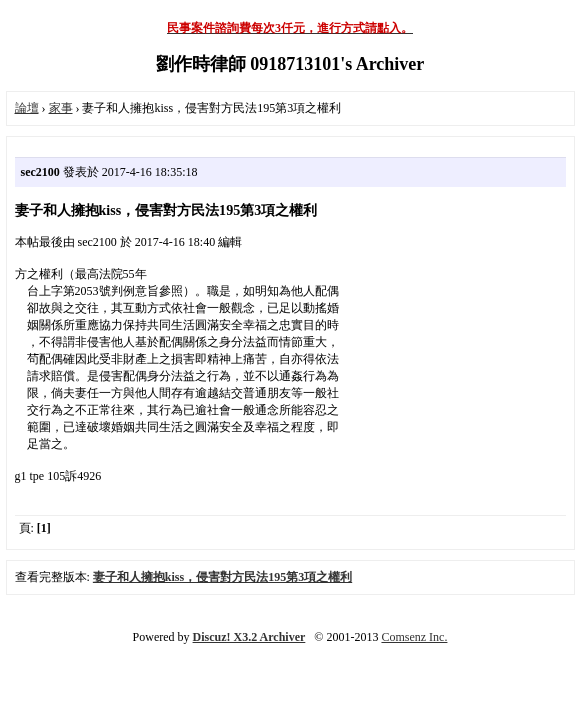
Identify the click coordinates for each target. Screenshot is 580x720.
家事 (61, 108)
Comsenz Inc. (414, 637)
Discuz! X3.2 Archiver (249, 637)
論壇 (27, 108)
